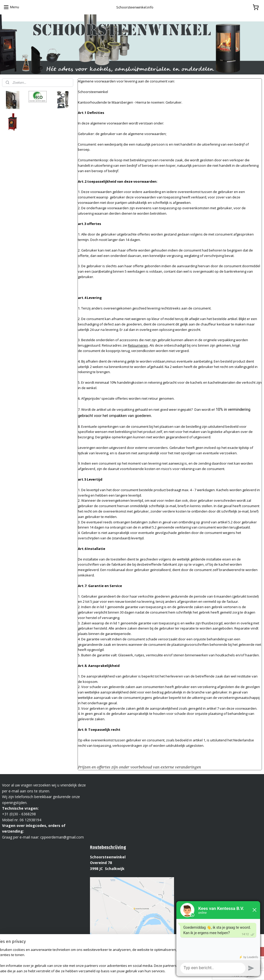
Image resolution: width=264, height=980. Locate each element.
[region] (98, 961)
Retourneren (138, 345)
